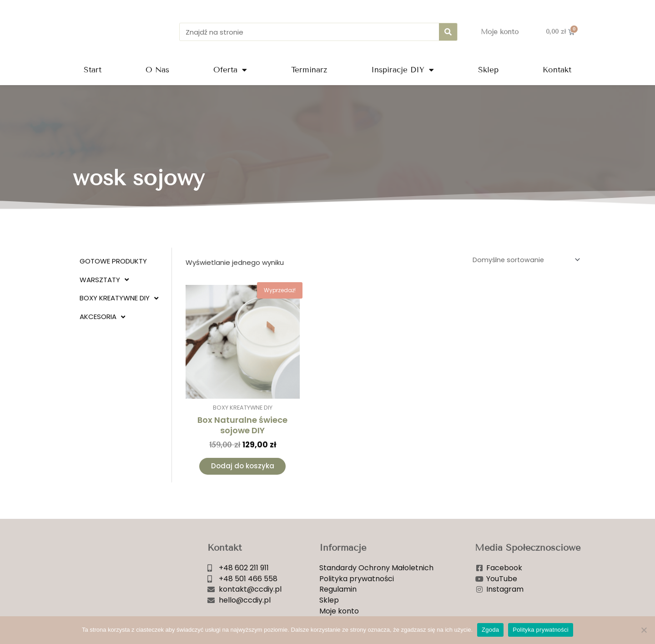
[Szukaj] (448, 32)
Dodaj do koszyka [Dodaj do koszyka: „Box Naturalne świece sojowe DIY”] (243, 468)
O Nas (157, 70)
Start (93, 70)
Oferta (230, 70)
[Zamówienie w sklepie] (523, 260)
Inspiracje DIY (403, 70)
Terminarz (309, 70)
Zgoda (490, 630)
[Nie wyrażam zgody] (644, 630)
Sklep (488, 70)
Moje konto (500, 32)
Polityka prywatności (541, 630)
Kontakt (557, 70)
